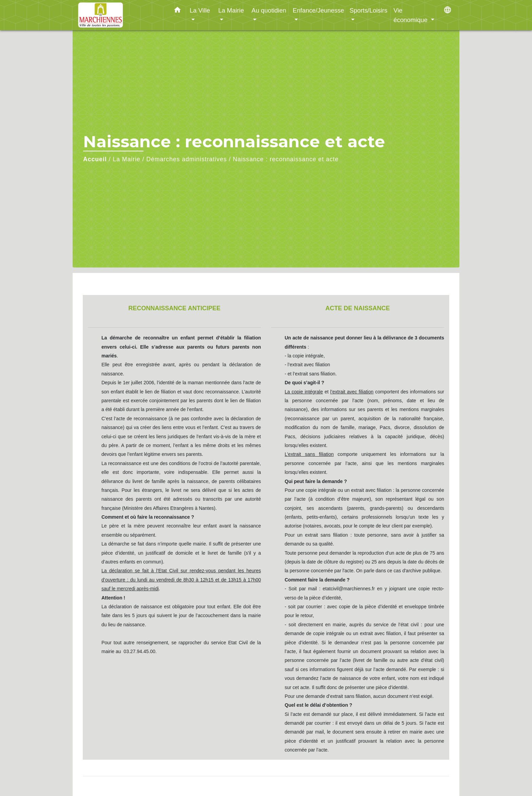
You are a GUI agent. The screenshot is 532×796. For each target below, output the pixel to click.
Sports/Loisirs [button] (368, 10)
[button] (177, 11)
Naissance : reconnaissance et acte (286, 159)
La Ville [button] (200, 10)
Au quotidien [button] (269, 10)
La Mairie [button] (231, 10)
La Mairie (126, 159)
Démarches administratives (186, 159)
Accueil (95, 159)
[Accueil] (120, 15)
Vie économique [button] (411, 15)
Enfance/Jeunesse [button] (318, 10)
